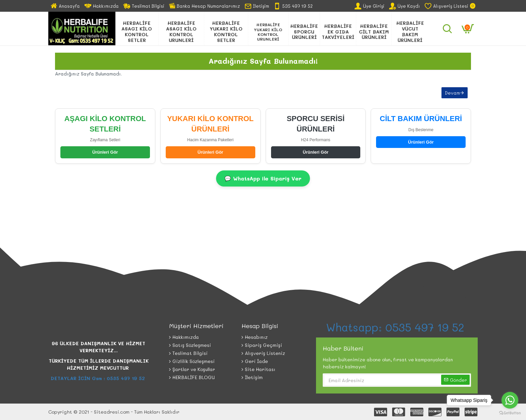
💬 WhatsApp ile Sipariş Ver (263, 178)
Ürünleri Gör (105, 152)
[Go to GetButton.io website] (510, 413)
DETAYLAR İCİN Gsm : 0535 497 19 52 (99, 378)
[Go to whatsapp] (510, 400)
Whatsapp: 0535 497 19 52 (397, 327)
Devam (452, 93)
